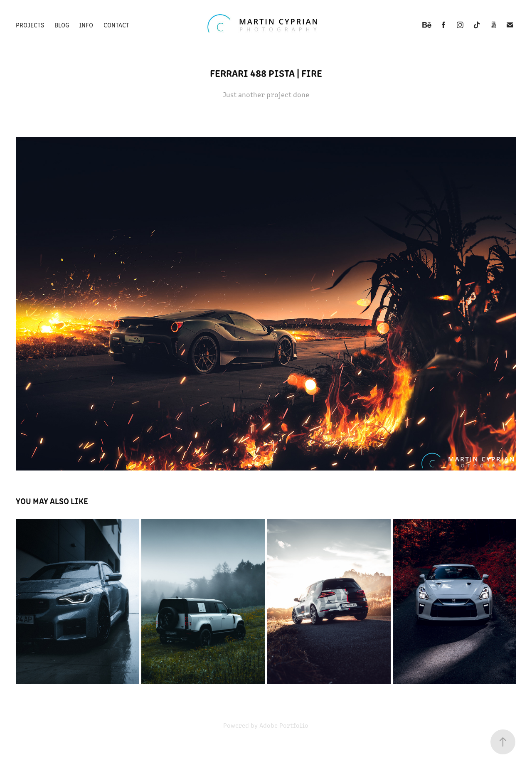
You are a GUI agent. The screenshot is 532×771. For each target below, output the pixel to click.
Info (86, 25)
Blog (62, 25)
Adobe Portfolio (284, 725)
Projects (30, 25)
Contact (116, 25)
